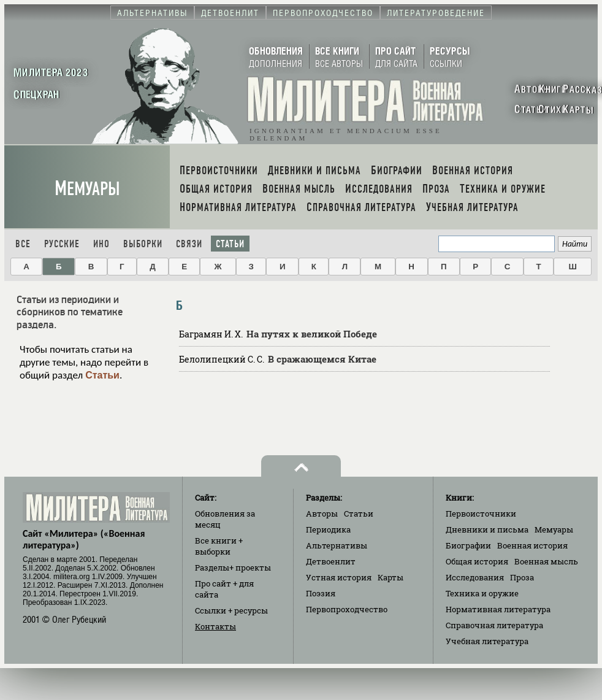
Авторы (322, 513)
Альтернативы (337, 545)
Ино (101, 244)
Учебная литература (487, 641)
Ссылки (231, 610)
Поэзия (321, 593)
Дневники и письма (487, 529)
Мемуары (87, 189)
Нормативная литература (498, 609)
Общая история (477, 561)
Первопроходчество (347, 609)
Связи (189, 244)
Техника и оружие (482, 593)
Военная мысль (546, 561)
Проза (522, 577)
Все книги (219, 546)
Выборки (143, 244)
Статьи (230, 244)
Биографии (468, 545)
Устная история (339, 577)
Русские (62, 244)
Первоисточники (481, 513)
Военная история (532, 545)
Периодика (328, 529)
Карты (391, 577)
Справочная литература (494, 625)
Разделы (233, 567)
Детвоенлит (331, 561)
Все (23, 244)
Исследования (475, 577)
